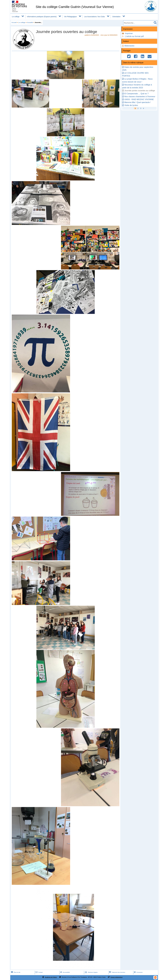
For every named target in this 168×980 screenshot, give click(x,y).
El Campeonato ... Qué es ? (136, 94)
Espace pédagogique (117, 977)
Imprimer (129, 33)
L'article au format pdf (134, 36)
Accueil (14, 22)
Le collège (16, 17)
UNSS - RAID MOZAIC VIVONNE (139, 99)
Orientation (116, 17)
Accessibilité (65, 972)
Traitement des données (117, 972)
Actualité (30, 22)
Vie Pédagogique (70, 17)
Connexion (138, 972)
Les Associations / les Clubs (95, 17)
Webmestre (129, 46)
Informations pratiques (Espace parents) (42, 17)
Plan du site (15, 972)
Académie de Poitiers (51, 977)
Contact (39, 972)
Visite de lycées (131, 105)
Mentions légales (91, 972)
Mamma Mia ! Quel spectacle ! (138, 102)
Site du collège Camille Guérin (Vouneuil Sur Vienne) (75, 7)
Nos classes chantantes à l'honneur (140, 97)
